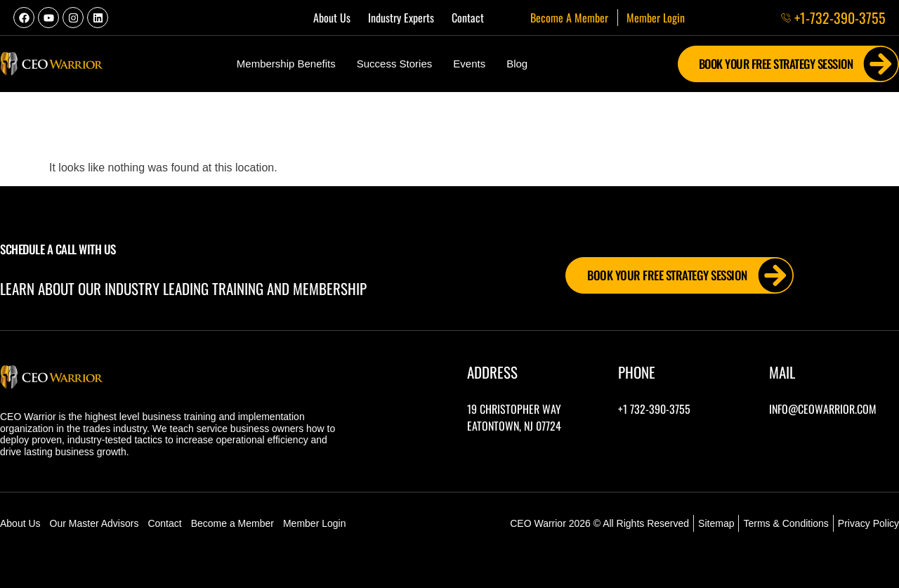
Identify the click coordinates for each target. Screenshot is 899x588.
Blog (517, 64)
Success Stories (395, 64)
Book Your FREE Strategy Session (796, 64)
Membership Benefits (286, 64)
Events (469, 64)
